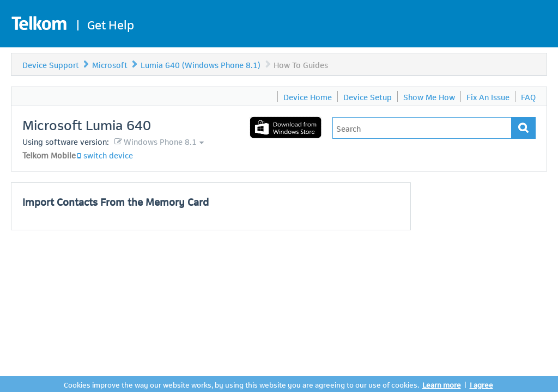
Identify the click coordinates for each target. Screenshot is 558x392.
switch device (108, 155)
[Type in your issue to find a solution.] (422, 128)
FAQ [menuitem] (528, 96)
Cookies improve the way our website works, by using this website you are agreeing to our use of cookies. (241, 384)
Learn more (442, 384)
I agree (481, 384)
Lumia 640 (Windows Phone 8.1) (201, 64)
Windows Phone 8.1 (160, 141)
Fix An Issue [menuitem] (488, 96)
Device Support (51, 64)
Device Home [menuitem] (308, 96)
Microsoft (110, 64)
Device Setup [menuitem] (368, 96)
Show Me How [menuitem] (429, 96)
